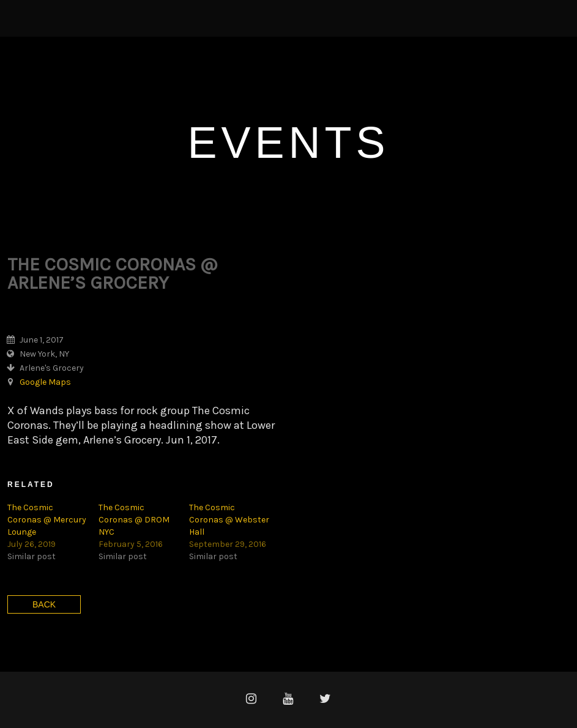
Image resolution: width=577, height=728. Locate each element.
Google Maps (45, 382)
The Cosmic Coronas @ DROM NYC (134, 520)
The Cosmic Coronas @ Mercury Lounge (47, 520)
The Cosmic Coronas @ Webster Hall (229, 520)
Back (44, 604)
